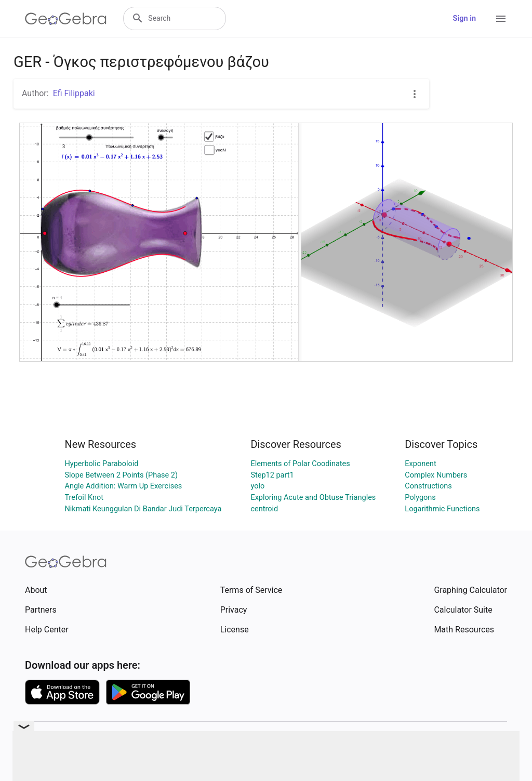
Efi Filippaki (74, 93)
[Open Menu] (501, 19)
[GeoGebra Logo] (66, 19)
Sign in (464, 18)
